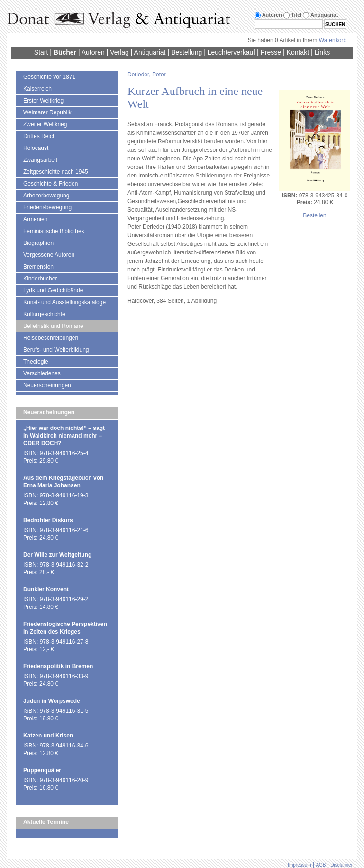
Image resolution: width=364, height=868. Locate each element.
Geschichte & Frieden (50, 184)
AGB (321, 865)
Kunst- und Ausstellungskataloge (64, 302)
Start (41, 52)
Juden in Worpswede (52, 701)
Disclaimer (341, 865)
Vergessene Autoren (49, 255)
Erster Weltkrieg (43, 101)
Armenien (35, 219)
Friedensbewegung (47, 207)
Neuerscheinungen (47, 385)
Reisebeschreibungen (51, 338)
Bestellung (187, 52)
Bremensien (38, 267)
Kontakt (298, 52)
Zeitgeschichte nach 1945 (56, 172)
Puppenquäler (42, 770)
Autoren (93, 52)
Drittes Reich (40, 136)
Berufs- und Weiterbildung (56, 350)
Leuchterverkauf (231, 52)
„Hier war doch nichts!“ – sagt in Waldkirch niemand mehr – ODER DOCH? (64, 436)
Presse (271, 52)
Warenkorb (333, 40)
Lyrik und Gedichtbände (53, 290)
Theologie (36, 362)
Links (322, 52)
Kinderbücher (40, 279)
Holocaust (36, 148)
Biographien (38, 243)
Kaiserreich (37, 89)
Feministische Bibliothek (54, 231)
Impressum (299, 865)
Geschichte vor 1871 (49, 77)
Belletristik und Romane (53, 326)
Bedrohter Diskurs (48, 520)
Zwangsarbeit (40, 160)
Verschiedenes (42, 373)
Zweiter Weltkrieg (45, 124)
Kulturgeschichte (44, 314)
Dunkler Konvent (46, 589)
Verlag (119, 52)
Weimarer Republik (47, 112)
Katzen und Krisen (48, 736)
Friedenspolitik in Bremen (58, 666)
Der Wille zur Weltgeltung (57, 555)
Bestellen (314, 215)
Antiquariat (150, 52)
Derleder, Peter (147, 75)
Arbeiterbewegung (46, 196)
